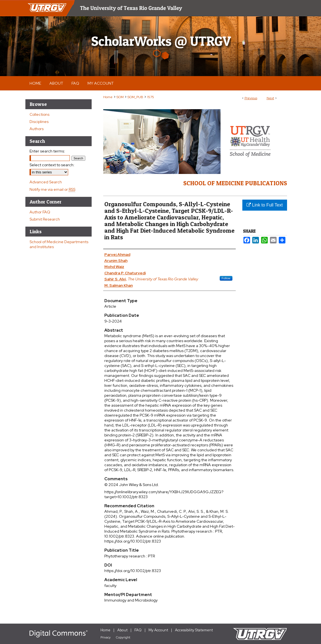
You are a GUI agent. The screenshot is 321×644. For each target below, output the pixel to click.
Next (270, 98)
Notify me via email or (52, 189)
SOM (120, 97)
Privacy (106, 637)
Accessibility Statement (194, 630)
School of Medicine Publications (235, 183)
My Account (158, 630)
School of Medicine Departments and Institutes (59, 244)
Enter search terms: (47, 151)
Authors (37, 129)
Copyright (123, 637)
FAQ (138, 630)
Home (108, 97)
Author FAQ (40, 212)
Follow (226, 278)
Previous (251, 98)
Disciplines (39, 122)
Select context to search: (52, 165)
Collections (39, 114)
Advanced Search (46, 182)
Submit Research (45, 219)
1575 (151, 97)
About (122, 630)
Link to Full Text (265, 205)
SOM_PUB (135, 97)
